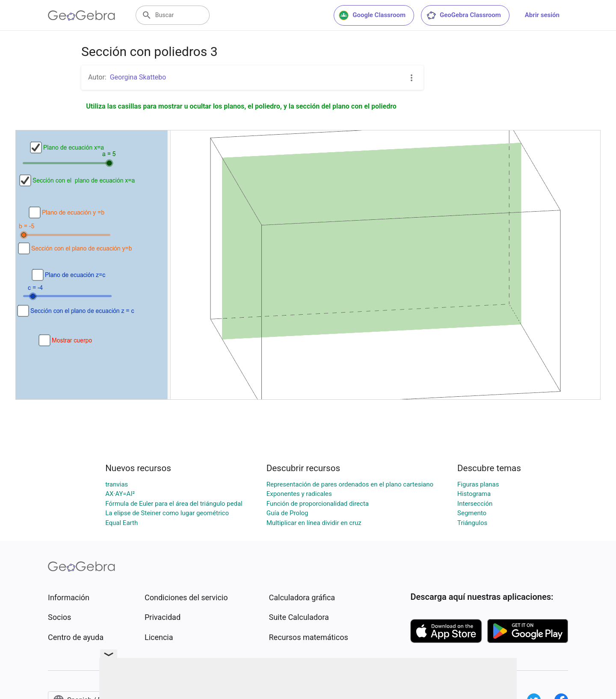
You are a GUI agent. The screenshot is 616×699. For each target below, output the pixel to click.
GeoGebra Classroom (463, 15)
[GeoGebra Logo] (81, 15)
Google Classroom (372, 15)
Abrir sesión (542, 15)
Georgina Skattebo (138, 77)
